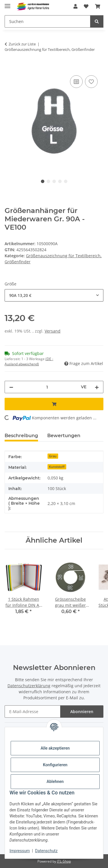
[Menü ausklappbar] (7, 4)
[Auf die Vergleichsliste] (76, 82)
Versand (53, 331)
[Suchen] (48, 21)
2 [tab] (48, 181)
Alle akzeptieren (55, 748)
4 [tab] (60, 181)
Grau (53, 456)
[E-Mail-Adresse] (33, 712)
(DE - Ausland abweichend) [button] (29, 361)
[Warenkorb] (98, 6)
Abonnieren (82, 712)
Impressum (20, 851)
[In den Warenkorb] (9, 68)
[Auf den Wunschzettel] (91, 82)
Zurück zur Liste (22, 44)
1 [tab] (43, 181)
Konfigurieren (55, 765)
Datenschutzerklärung (29, 686)
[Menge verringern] (11, 387)
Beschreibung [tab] (21, 436)
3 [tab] (54, 181)
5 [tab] (66, 181)
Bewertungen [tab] (64, 436)
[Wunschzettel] (86, 6)
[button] (75, 6)
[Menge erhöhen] (97, 387)
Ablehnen (55, 781)
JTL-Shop (64, 861)
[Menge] (47, 387)
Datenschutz (46, 851)
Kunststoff (57, 467)
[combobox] (54, 295)
